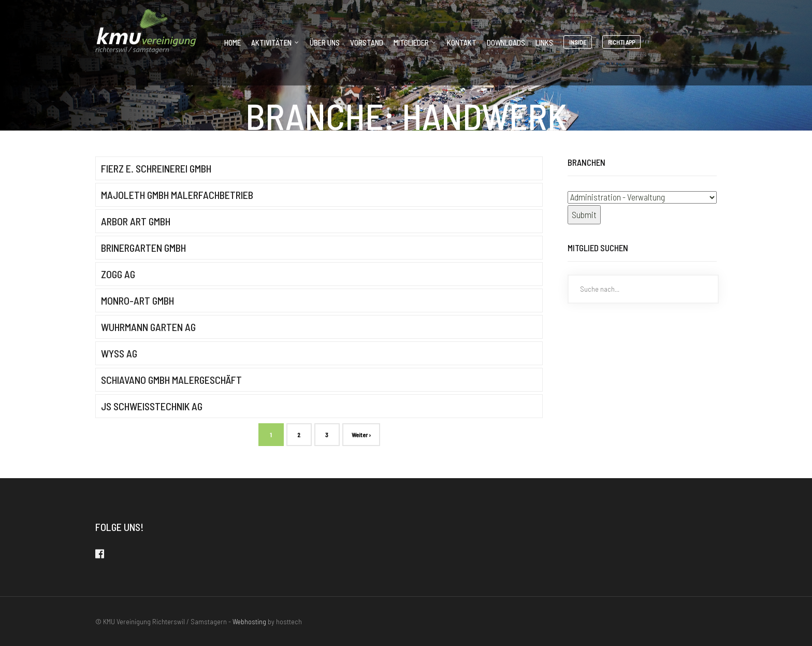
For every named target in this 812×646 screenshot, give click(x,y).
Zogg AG (118, 274)
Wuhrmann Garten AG (148, 327)
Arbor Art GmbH (136, 221)
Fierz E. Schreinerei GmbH (156, 168)
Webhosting (249, 621)
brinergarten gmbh (143, 248)
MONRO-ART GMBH (137, 300)
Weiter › (361, 435)
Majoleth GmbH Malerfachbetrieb (177, 195)
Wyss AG (119, 353)
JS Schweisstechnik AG (152, 406)
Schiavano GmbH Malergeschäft (171, 380)
